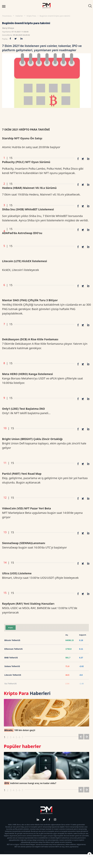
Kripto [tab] (11, 628)
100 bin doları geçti (20, 730)
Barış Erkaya (8, 28)
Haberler (19, 16)
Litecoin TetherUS (13, 675)
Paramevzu (7, 16)
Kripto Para (31, 16)
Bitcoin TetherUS (12, 640)
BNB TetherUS (11, 658)
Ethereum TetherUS (13, 649)
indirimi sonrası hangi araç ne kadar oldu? (30, 783)
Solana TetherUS (12, 666)
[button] (81, 737)
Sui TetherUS (11, 684)
